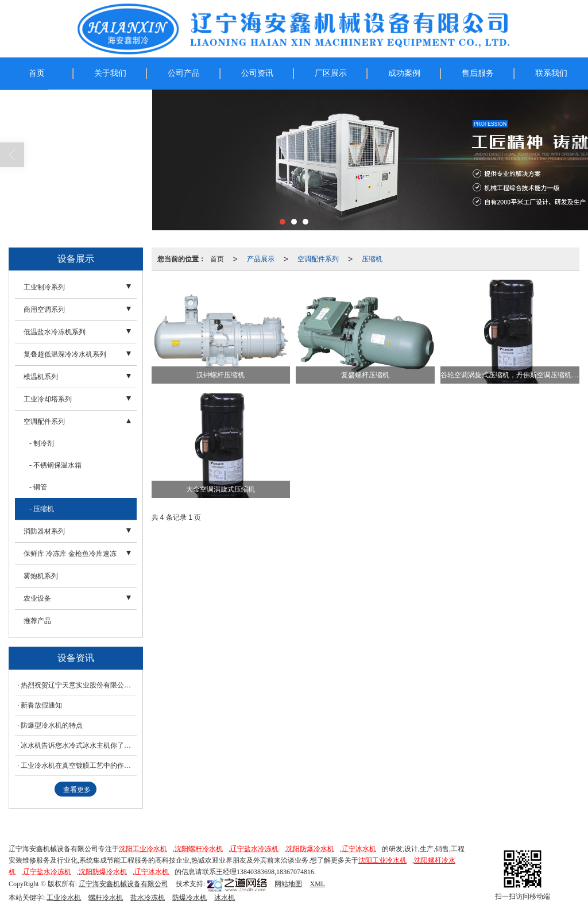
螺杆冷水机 (106, 898)
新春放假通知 (41, 705)
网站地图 (288, 884)
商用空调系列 (44, 310)
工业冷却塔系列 (48, 399)
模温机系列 (41, 377)
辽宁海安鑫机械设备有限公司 (123, 884)
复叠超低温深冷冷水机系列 (65, 354)
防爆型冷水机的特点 (52, 725)
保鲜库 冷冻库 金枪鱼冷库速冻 (70, 554)
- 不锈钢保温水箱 (55, 465)
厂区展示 (331, 73)
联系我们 (551, 73)
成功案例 (404, 73)
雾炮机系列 (41, 576)
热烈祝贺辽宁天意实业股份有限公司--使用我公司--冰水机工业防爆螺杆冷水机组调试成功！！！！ (79, 685)
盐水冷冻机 (148, 898)
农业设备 (37, 598)
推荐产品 (37, 621)
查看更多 (77, 790)
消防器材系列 (44, 531)
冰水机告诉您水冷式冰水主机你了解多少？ (79, 745)
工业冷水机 (64, 898)
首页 (37, 73)
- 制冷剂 (42, 443)
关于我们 (110, 73)
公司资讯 (257, 73)
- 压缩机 (42, 509)
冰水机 (225, 898)
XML (317, 884)
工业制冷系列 (44, 287)
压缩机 (372, 259)
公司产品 (184, 73)
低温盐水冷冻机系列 (55, 332)
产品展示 (261, 259)
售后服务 (478, 73)
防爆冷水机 (189, 898)
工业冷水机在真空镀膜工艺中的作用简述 (79, 766)
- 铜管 (38, 487)
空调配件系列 (318, 259)
